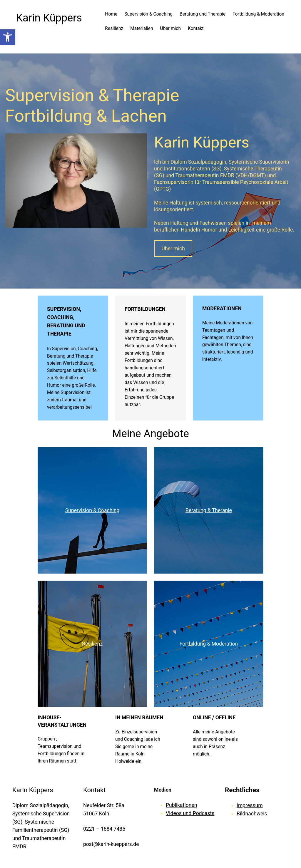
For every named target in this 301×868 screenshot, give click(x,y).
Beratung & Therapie (209, 510)
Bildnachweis (252, 814)
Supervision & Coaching (92, 510)
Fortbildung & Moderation (209, 644)
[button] (8, 37)
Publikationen (181, 805)
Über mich (173, 249)
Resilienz (92, 644)
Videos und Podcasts (190, 813)
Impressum (250, 805)
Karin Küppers (49, 18)
